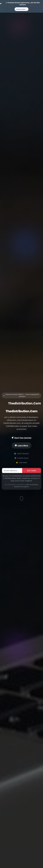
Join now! (32, 470)
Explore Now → (21, 9)
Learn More (21, 445)
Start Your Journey (21, 438)
